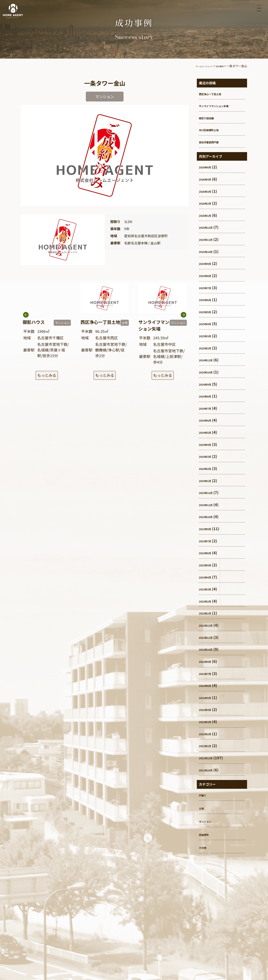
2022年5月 (208, 697)
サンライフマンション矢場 (222, 105)
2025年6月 (208, 299)
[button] (184, 326)
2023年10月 (209, 516)
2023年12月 (209, 492)
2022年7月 (208, 673)
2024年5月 (208, 432)
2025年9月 (208, 263)
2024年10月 (209, 372)
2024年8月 (208, 396)
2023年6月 (208, 553)
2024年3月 (208, 456)
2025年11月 (209, 239)
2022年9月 (208, 661)
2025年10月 (209, 251)
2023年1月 (208, 613)
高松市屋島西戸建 (214, 142)
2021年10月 (209, 770)
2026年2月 (208, 203)
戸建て (205, 795)
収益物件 (206, 834)
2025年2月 (208, 348)
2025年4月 (208, 323)
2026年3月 (208, 191)
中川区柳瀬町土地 (214, 130)
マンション (208, 821)
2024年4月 (208, 444)
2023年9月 (208, 528)
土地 (203, 808)
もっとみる (47, 376)
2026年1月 (208, 215)
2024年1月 (208, 480)
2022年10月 (209, 649)
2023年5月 (208, 565)
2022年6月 (208, 685)
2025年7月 (208, 287)
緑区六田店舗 (210, 118)
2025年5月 (208, 312)
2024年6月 (208, 420)
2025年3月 (208, 336)
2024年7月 (208, 408)
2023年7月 (208, 541)
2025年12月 (209, 227)
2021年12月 (209, 758)
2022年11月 (209, 637)
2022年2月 (208, 734)
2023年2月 (208, 601)
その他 (205, 847)
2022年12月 (209, 625)
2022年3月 (208, 721)
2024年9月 (208, 384)
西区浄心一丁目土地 (216, 94)
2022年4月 (208, 709)
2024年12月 (209, 360)
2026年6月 (208, 167)
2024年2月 (208, 468)
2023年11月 (209, 504)
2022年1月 (208, 745)
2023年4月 (208, 577)
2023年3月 (208, 589)
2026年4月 (208, 179)
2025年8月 (208, 275)
